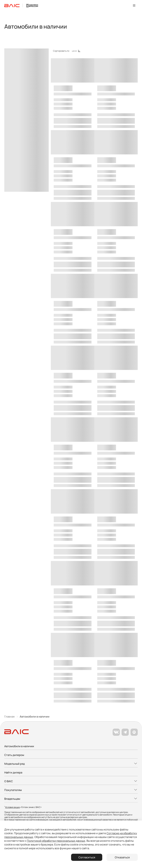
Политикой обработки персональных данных (56, 841)
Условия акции (12, 807)
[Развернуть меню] (71, 764)
